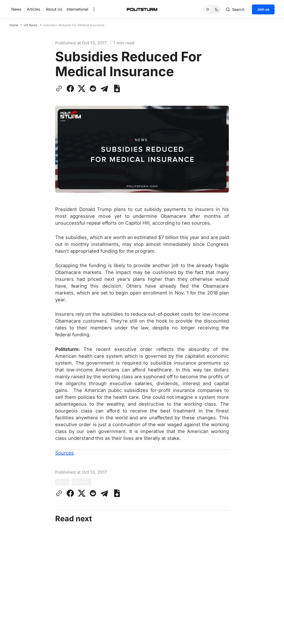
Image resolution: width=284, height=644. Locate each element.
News (16, 9)
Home (14, 25)
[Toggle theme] (212, 9)
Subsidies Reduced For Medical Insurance (74, 25)
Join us (263, 9)
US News (31, 25)
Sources (65, 453)
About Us (54, 9)
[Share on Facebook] (70, 88)
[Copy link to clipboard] (60, 88)
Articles (33, 9)
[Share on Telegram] (104, 88)
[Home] (142, 9)
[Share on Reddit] (93, 88)
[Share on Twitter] (82, 88)
